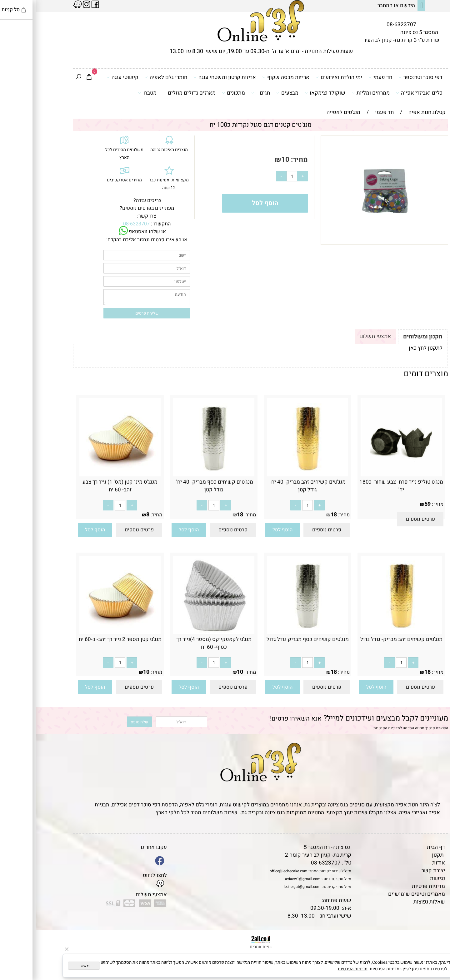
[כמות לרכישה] (256, 176)
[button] (247, 530)
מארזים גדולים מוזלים (156, 93)
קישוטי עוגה (87, 77)
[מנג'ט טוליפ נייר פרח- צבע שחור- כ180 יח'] (366, 475)
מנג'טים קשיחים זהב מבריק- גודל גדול (366, 639)
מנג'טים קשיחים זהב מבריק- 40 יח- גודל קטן (272, 486)
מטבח (112, 93)
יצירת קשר (398, 871)
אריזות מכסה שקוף (250, 77)
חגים (225, 93)
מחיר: (263, 160)
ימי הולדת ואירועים (303, 77)
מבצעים (252, 93)
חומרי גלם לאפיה (130, 77)
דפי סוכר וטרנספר (385, 77)
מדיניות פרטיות (393, 886)
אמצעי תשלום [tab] (340, 336)
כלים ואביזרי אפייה (384, 93)
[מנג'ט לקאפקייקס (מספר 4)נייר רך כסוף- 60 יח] (178, 632)
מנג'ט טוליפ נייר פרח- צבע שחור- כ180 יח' (366, 486)
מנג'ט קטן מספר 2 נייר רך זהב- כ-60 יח (85, 639)
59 (392, 504)
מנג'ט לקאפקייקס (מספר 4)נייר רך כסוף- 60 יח (178, 643)
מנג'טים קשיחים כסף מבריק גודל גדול (272, 639)
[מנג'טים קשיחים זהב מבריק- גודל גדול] (366, 632)
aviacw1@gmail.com (267, 879)
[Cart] (53, 77)
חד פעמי (345, 77)
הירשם (372, 5)
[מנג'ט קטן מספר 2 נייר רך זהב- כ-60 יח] (84, 632)
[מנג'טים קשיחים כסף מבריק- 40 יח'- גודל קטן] (178, 475)
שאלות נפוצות (394, 902)
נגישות (402, 878)
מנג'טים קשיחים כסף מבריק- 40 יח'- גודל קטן (178, 486)
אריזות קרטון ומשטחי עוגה (189, 77)
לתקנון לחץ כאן (390, 348)
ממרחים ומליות (335, 93)
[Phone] (435, 937)
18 (298, 515)
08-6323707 (366, 25)
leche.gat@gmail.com (267, 887)
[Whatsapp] (435, 966)
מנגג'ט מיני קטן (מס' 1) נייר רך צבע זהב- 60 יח (84, 486)
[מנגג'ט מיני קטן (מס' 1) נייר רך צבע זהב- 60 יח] (84, 475)
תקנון (402, 855)
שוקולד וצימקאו (289, 93)
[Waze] (435, 952)
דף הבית (400, 847)
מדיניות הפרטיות (351, 728)
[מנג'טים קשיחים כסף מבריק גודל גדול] (272, 632)
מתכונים (198, 93)
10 (250, 160)
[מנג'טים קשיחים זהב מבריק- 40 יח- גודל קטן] (272, 475)
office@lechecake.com (253, 871)
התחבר (349, 5)
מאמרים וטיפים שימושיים (381, 894)
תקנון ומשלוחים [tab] (387, 337)
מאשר (48, 966)
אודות (403, 863)
